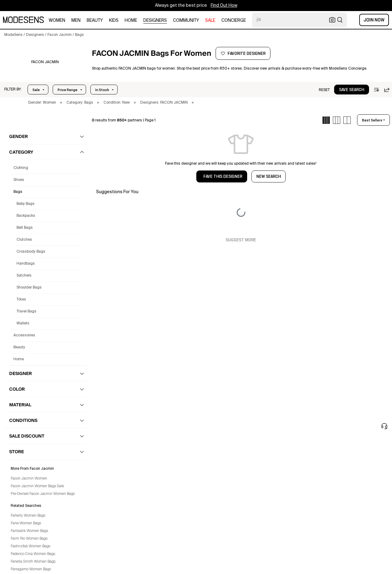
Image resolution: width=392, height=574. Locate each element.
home (131, 21)
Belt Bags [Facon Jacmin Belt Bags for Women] (25, 228)
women (57, 21)
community (186, 21)
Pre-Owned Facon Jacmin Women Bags (43, 494)
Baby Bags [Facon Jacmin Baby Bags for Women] (26, 204)
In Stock (102, 90)
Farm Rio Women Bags (29, 539)
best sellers (372, 120)
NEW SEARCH (269, 177)
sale (210, 21)
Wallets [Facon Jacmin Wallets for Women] (23, 323)
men (76, 21)
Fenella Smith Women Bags (33, 562)
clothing (21, 168)
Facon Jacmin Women (29, 479)
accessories (24, 335)
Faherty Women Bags (28, 516)
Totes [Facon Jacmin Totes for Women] (21, 300)
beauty (95, 21)
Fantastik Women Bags (29, 531)
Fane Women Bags (26, 523)
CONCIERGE (234, 21)
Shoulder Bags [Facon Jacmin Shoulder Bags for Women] (29, 288)
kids (114, 21)
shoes (19, 180)
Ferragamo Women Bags (31, 569)
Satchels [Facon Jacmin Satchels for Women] (24, 276)
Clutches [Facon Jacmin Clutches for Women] (24, 240)
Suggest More (241, 240)
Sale (36, 90)
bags (18, 192)
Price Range (68, 90)
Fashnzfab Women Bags (30, 546)
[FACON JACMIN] (45, 62)
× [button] (61, 103)
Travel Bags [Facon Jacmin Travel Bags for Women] (26, 312)
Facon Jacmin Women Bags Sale (37, 486)
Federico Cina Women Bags (33, 554)
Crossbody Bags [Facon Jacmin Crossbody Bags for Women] (31, 252)
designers (155, 21)
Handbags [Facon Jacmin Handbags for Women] (26, 264)
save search (352, 90)
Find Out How (224, 6)
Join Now (374, 20)
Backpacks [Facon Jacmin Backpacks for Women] (26, 216)
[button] (13, 90)
